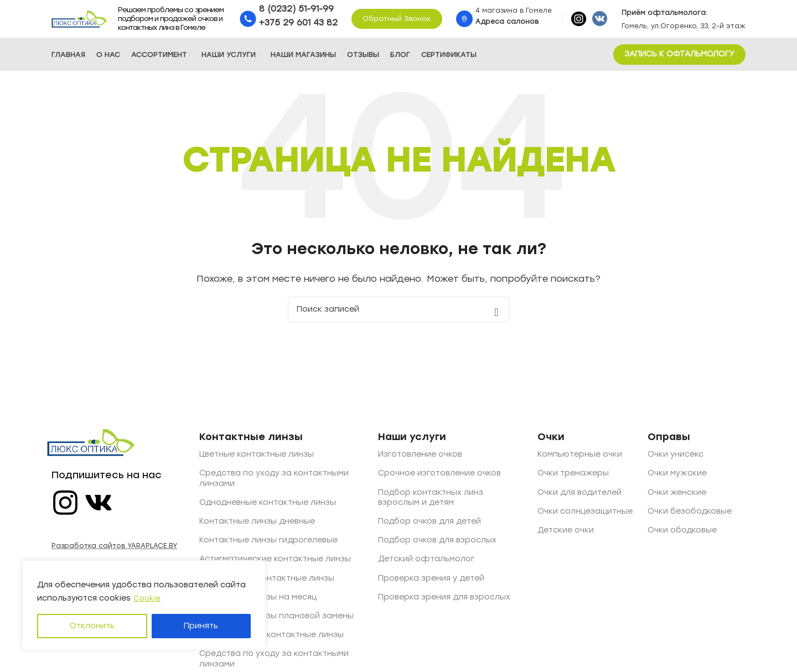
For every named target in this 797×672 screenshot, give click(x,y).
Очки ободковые (682, 537)
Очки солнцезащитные (585, 517)
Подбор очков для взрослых (437, 547)
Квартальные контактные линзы (267, 584)
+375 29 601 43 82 (298, 26)
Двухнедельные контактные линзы (271, 641)
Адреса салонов (507, 25)
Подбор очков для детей (429, 528)
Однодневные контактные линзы (268, 508)
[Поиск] (398, 316)
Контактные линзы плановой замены (276, 622)
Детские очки (566, 537)
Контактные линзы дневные (257, 528)
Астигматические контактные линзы (275, 565)
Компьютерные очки (580, 461)
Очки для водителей (579, 498)
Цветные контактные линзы (257, 461)
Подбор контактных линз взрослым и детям (431, 503)
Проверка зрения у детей (431, 584)
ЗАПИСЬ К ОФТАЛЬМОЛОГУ (679, 61)
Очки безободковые (690, 517)
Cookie (148, 598)
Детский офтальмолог (426, 565)
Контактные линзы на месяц (258, 603)
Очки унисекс (676, 461)
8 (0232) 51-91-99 (296, 12)
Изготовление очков (420, 461)
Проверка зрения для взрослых (444, 603)
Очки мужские (677, 480)
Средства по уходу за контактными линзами (274, 485)
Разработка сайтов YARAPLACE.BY (114, 552)
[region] (144, 605)
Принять (201, 626)
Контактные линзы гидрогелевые (268, 547)
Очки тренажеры (573, 480)
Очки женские (677, 498)
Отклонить (92, 626)
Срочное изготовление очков (439, 480)
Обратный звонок (397, 22)
